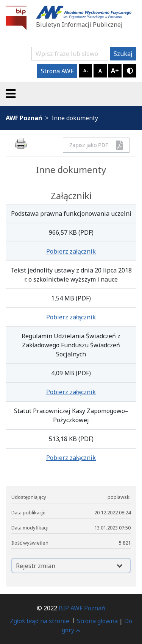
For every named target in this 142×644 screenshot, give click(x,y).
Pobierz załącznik (71, 251)
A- (86, 70)
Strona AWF (57, 71)
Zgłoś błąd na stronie (40, 621)
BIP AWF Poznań (82, 608)
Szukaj (123, 54)
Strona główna (97, 621)
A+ (115, 71)
